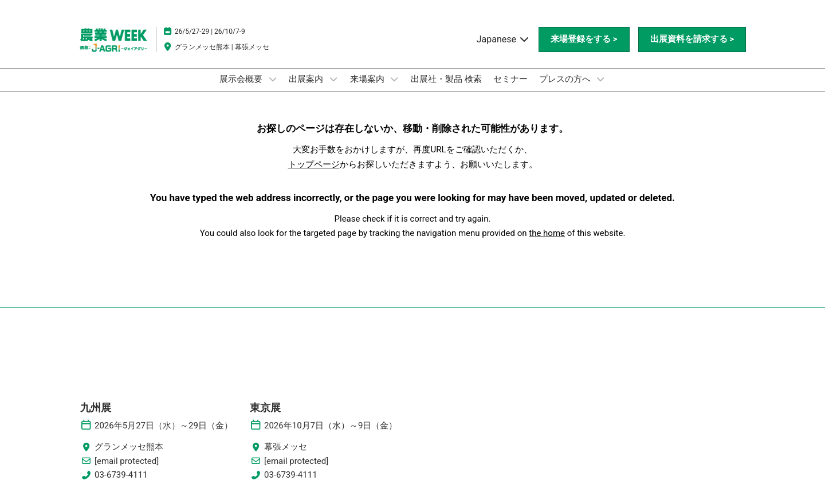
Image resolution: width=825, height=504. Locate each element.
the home (547, 233)
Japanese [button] (503, 39)
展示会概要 (242, 79)
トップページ (314, 164)
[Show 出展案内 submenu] (333, 79)
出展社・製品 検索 (446, 79)
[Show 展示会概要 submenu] (273, 79)
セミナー (510, 79)
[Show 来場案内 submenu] (394, 79)
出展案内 (307, 79)
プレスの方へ (566, 79)
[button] (584, 40)
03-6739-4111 (121, 475)
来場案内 (368, 79)
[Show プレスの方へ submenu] (600, 79)
